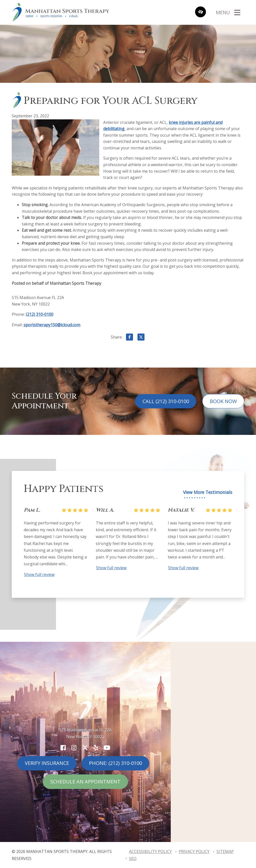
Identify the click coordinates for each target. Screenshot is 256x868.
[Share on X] (141, 338)
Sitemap (225, 851)
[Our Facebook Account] (63, 748)
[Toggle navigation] (228, 12)
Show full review (39, 574)
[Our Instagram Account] (74, 748)
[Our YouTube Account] (107, 748)
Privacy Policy (194, 851)
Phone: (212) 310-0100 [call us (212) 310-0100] (115, 763)
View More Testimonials (208, 492)
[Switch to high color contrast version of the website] (200, 12)
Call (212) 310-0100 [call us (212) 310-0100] (166, 401)
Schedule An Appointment (85, 782)
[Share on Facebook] (129, 338)
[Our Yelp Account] (96, 748)
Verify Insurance (47, 763)
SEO (133, 858)
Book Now (223, 401)
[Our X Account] (85, 748)
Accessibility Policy (150, 851)
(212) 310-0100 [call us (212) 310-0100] (39, 314)
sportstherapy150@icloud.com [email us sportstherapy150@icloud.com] (52, 325)
